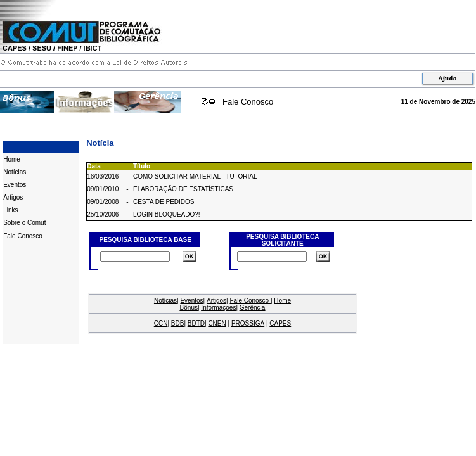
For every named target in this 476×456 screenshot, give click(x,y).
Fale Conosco (248, 102)
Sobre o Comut (24, 223)
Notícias (15, 172)
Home (12, 159)
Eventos (15, 185)
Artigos (13, 197)
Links (10, 210)
